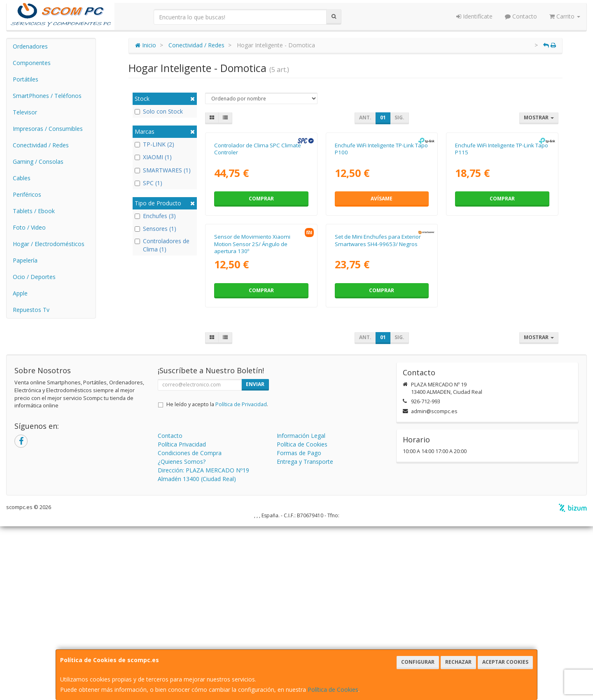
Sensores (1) (155, 229)
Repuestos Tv (31, 310)
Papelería (25, 260)
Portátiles (26, 79)
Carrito (565, 16)
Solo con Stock (159, 111)
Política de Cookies (333, 690)
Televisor (25, 112)
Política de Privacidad (241, 578)
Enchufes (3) (155, 216)
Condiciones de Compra (190, 627)
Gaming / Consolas (38, 162)
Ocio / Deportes (34, 277)
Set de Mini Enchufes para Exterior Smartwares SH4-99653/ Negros (378, 414)
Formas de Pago (299, 627)
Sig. (399, 117)
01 (383, 117)
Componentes (32, 63)
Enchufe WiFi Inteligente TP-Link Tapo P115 (502, 236)
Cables (22, 178)
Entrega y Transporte (305, 635)
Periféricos (27, 194)
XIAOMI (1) (153, 157)
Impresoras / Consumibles (48, 129)
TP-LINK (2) (154, 144)
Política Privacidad (182, 618)
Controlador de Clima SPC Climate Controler (258, 236)
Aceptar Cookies (505, 662)
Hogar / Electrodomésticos (49, 244)
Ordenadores (30, 46)
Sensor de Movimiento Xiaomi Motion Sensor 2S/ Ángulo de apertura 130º (252, 418)
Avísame (382, 286)
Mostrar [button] (539, 117)
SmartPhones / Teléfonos (47, 96)
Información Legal (301, 609)
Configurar (418, 662)
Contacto (521, 16)
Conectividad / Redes (41, 145)
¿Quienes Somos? (182, 635)
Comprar (261, 286)
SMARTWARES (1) (163, 170)
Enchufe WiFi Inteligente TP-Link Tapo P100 (381, 236)
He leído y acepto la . (217, 578)
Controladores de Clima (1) (162, 245)
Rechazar (458, 662)
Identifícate (474, 16)
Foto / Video (29, 227)
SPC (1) (148, 183)
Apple (20, 293)
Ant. (365, 117)
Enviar (255, 558)
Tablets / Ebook (34, 211)
